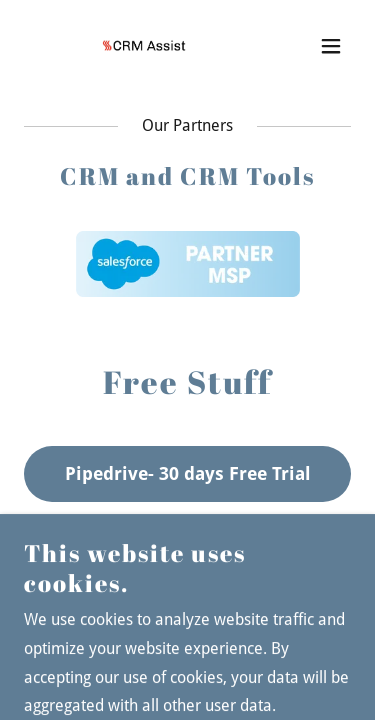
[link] (138, 45)
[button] (331, 46)
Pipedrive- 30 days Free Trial (188, 473)
